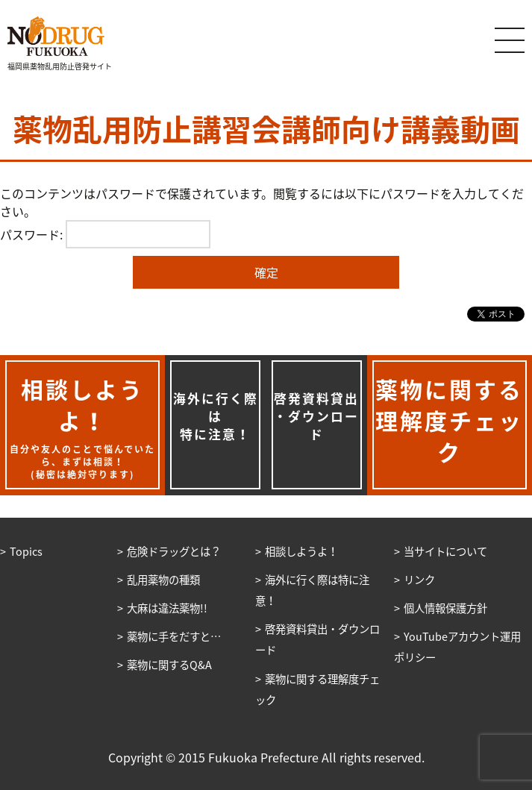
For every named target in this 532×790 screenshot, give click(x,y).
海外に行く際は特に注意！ (216, 416)
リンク (419, 580)
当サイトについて (445, 551)
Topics (26, 551)
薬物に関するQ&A (169, 665)
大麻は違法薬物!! (167, 608)
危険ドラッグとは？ (174, 551)
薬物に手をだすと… (174, 636)
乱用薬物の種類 (163, 580)
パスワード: (105, 234)
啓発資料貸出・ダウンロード (316, 416)
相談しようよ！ (301, 551)
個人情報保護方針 (445, 608)
